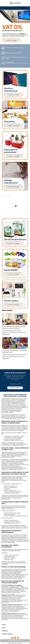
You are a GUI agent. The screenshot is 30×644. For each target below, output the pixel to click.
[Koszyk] (26, 8)
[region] (15, 27)
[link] (15, 27)
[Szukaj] (11, 8)
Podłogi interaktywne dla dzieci (11, 605)
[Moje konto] (19, 8)
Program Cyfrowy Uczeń (9, 613)
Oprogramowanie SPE (8, 595)
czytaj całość (6, 335)
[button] (4, 8)
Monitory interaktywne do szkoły (11, 585)
